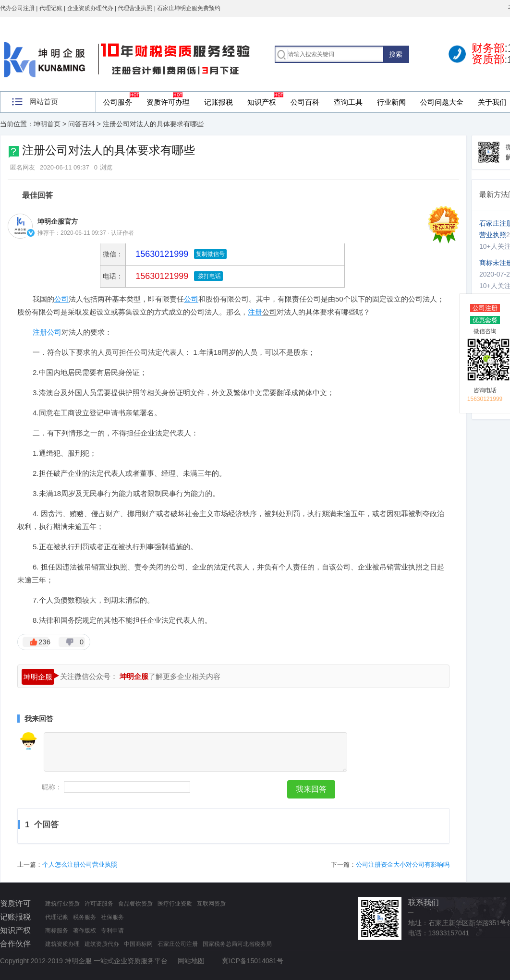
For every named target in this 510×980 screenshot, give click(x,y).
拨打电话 (208, 276)
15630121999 (161, 276)
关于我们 (492, 102)
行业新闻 (391, 102)
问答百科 (82, 124)
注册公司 (47, 332)
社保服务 (112, 917)
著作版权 (85, 931)
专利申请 (112, 931)
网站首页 (44, 102)
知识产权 (262, 102)
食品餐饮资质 (135, 904)
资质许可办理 (168, 102)
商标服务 (57, 931)
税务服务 (85, 917)
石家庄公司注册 (178, 944)
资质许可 (15, 903)
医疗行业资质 (175, 904)
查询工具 (348, 102)
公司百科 (305, 102)
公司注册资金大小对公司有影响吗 (403, 865)
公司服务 (118, 102)
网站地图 (191, 961)
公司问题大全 (442, 102)
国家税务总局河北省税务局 (237, 944)
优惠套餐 (485, 320)
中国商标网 (138, 944)
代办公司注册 (17, 8)
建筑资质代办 (102, 944)
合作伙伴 (15, 944)
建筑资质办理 (62, 944)
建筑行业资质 (62, 904)
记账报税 (219, 102)
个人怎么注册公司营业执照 (80, 865)
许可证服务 (99, 904)
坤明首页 (47, 124)
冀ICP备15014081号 (253, 961)
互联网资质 (211, 904)
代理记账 (57, 917)
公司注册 (485, 308)
